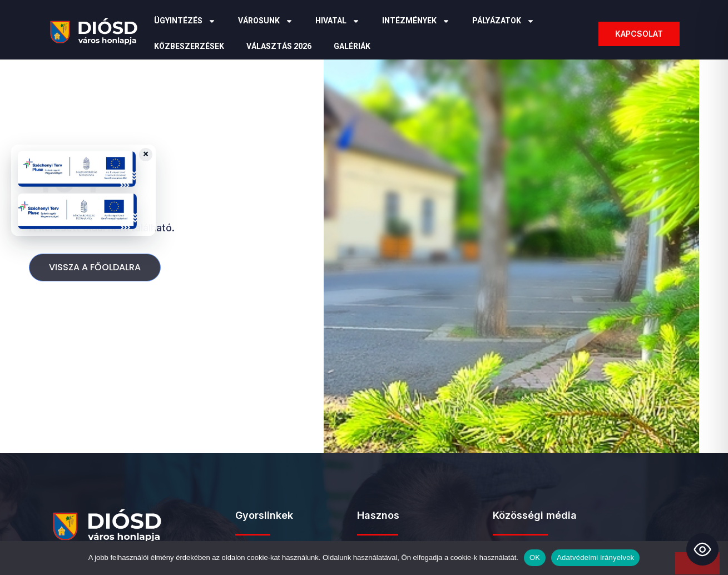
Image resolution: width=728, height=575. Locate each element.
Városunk (266, 21)
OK (535, 557)
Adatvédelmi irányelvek (595, 557)
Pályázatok (503, 21)
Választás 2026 (279, 46)
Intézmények (416, 21)
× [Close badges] (146, 155)
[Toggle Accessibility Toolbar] (702, 549)
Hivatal (338, 21)
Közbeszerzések (189, 46)
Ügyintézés (185, 21)
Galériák (352, 46)
